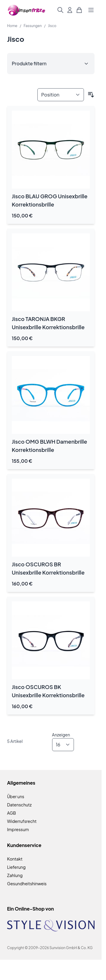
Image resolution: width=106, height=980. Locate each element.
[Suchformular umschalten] (60, 10)
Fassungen (33, 26)
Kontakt (15, 859)
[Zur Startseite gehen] (27, 10)
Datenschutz (19, 805)
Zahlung (15, 875)
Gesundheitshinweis (27, 884)
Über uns (16, 796)
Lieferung (16, 867)
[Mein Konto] (70, 10)
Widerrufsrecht (22, 821)
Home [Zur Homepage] (12, 26)
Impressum (18, 829)
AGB (11, 813)
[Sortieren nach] (61, 95)
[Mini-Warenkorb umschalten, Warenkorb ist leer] (79, 10)
